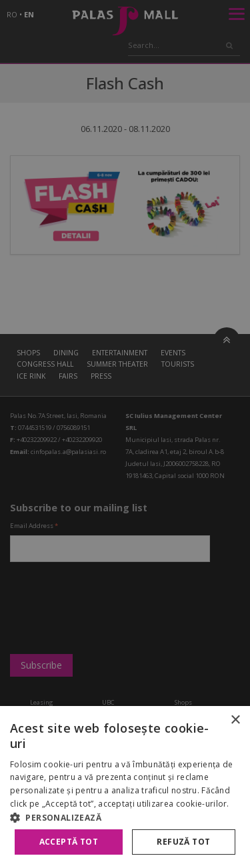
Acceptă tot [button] (69, 842)
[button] (125, 817)
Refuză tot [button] (183, 842)
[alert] (125, 434)
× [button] (235, 720)
